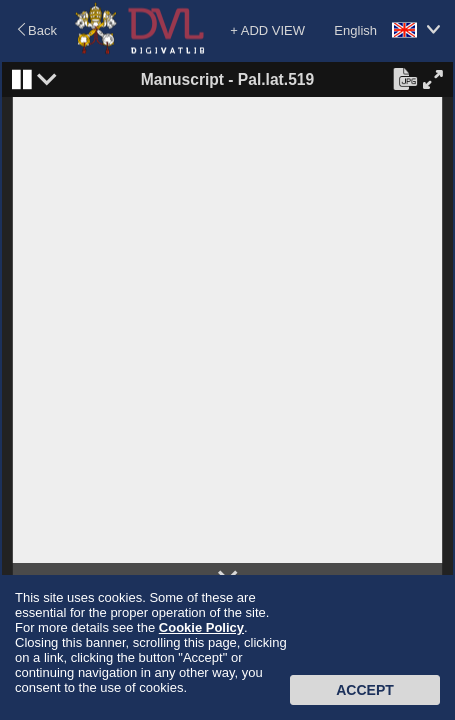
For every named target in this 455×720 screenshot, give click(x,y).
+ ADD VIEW (267, 30)
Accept (365, 690)
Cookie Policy (201, 627)
